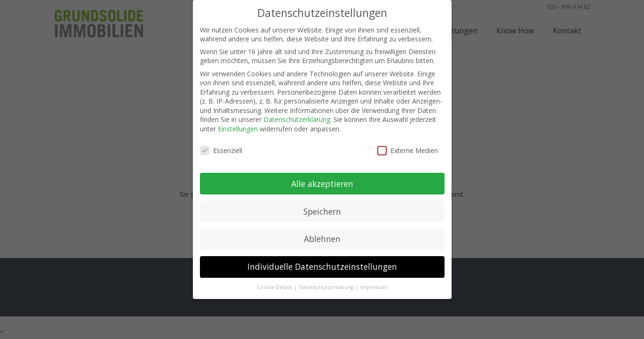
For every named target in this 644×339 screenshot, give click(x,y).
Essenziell (221, 150)
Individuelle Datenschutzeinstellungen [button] (322, 266)
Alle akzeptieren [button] (322, 184)
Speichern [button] (322, 211)
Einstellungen (238, 129)
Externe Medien (408, 150)
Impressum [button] (374, 287)
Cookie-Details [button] (275, 287)
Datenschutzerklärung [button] (327, 287)
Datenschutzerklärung (297, 119)
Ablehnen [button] (322, 239)
